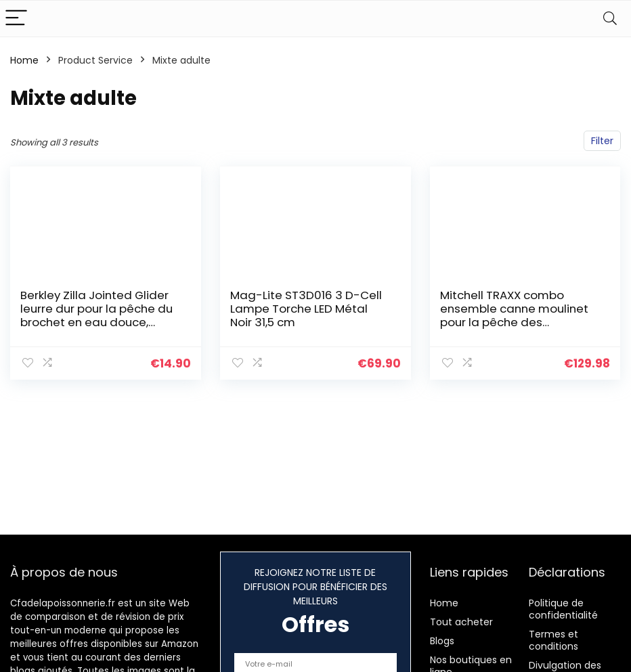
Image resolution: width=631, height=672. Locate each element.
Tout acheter (461, 622)
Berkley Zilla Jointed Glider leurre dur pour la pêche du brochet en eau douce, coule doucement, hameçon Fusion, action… (96, 322)
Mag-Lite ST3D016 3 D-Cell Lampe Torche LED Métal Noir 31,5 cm (306, 309)
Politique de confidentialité (563, 609)
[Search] (610, 19)
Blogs (442, 641)
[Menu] (16, 19)
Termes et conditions (553, 640)
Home (24, 60)
